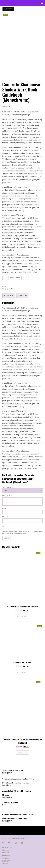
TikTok (5, 864)
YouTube (6, 850)
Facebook (6, 856)
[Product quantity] (5, 278)
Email (5, 517)
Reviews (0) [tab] (22, 296)
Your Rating (7, 487)
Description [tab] (9, 296)
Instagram (7, 861)
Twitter (6, 858)
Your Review (7, 496)
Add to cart (15, 278)
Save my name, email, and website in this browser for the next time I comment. (22, 532)
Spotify (5, 853)
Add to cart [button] (22, 616)
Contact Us (7, 847)
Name (5, 508)
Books (11, 289)
